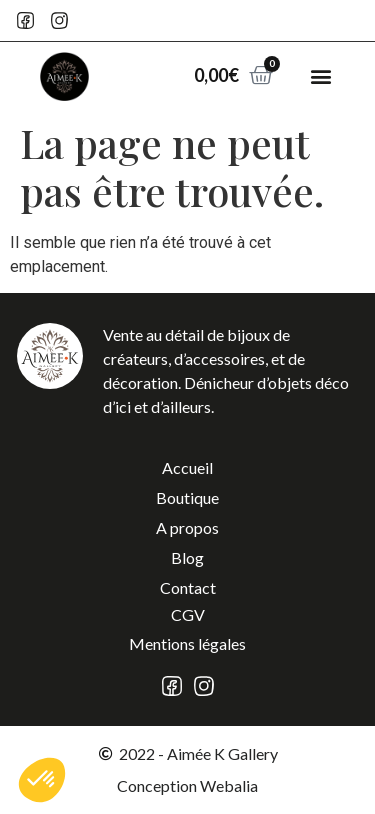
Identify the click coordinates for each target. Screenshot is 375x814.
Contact (188, 587)
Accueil (187, 467)
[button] (320, 76)
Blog (187, 557)
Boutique (187, 497)
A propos (187, 527)
